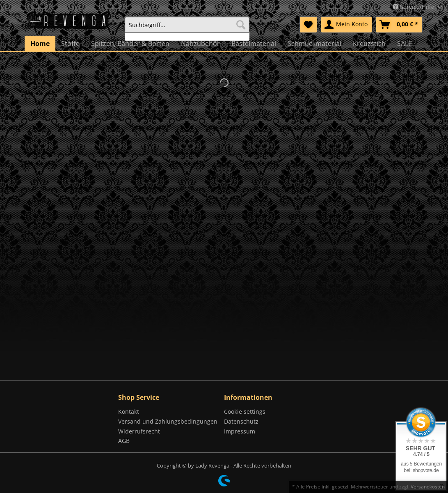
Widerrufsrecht (139, 431)
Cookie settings (245, 412)
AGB (124, 441)
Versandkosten (428, 487)
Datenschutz (241, 421)
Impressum (240, 431)
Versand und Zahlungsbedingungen (168, 421)
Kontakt (129, 412)
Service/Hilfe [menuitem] (414, 7)
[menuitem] (187, 29)
